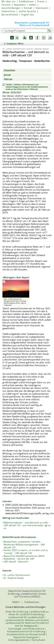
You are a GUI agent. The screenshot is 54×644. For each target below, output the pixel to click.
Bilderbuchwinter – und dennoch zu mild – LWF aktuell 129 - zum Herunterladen (27, 525)
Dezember (10, 70)
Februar (8, 79)
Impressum (42, 8)
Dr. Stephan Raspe (14, 578)
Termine (6, 5)
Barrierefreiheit (10, 15)
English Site (28, 15)
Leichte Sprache (27, 11)
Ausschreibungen (11, 8)
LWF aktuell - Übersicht (16, 562)
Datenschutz (8, 11)
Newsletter (20, 5)
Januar (7, 75)
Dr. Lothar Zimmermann (17, 575)
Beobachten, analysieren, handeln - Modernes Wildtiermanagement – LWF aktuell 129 (24, 544)
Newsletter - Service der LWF (19, 559)
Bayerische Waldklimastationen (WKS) (24, 556)
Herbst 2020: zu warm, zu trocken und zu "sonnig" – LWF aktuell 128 (26, 552)
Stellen (33, 5)
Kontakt (28, 8)
